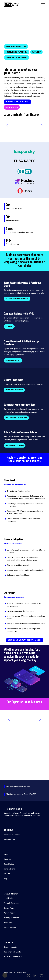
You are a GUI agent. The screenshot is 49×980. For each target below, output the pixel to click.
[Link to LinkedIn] (35, 975)
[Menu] (42, 5)
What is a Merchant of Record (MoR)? (21, 794)
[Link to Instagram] (42, 975)
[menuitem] (42, 5)
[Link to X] (28, 975)
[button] (5, 975)
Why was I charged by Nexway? (18, 786)
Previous (7, 125)
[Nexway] (20, 5)
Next (42, 125)
